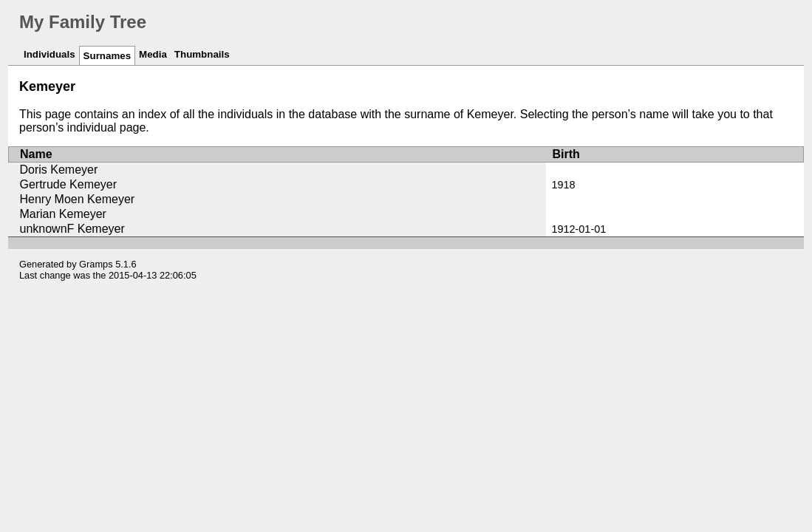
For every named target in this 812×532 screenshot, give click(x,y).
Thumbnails (202, 54)
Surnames (107, 56)
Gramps (96, 264)
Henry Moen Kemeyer (77, 199)
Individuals (50, 54)
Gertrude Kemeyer (68, 184)
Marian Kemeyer (62, 214)
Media (153, 54)
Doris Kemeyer (58, 170)
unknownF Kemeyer (72, 229)
